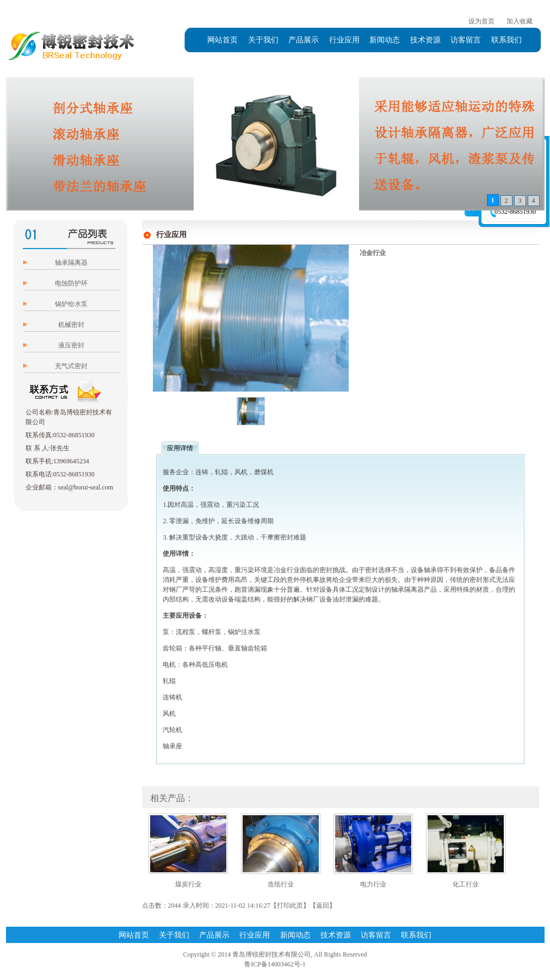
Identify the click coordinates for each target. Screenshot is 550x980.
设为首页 (481, 21)
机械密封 (71, 325)
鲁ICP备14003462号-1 (275, 964)
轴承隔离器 (71, 263)
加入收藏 (520, 21)
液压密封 (71, 345)
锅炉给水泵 (71, 304)
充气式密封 (71, 366)
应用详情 (180, 448)
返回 (323, 905)
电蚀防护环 (71, 283)
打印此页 (290, 905)
